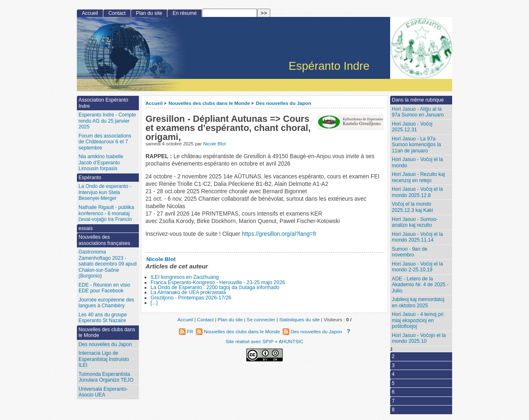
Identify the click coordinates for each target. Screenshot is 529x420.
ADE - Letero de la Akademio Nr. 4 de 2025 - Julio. (420, 285)
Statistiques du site (300, 319)
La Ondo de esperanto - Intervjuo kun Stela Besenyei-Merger (105, 192)
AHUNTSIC (291, 341)
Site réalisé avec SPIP (250, 341)
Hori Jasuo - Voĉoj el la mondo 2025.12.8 (417, 192)
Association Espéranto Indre (103, 103)
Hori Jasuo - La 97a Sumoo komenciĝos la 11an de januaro (416, 145)
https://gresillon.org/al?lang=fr (279, 234)
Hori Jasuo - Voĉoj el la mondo (417, 163)
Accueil (154, 103)
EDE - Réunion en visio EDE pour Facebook (104, 288)
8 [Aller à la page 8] (393, 410)
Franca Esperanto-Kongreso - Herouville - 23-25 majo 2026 (218, 282)
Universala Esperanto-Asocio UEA (103, 392)
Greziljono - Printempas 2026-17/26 (191, 298)
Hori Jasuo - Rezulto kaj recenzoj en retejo (418, 177)
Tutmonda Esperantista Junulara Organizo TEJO (106, 377)
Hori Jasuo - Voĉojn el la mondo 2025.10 (419, 338)
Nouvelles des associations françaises (104, 240)
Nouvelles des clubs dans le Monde (209, 103)
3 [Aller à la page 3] (393, 365)
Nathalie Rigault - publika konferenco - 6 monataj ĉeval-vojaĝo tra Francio (106, 213)
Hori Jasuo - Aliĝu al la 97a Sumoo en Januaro (418, 112)
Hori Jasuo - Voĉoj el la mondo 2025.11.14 (417, 237)
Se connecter (261, 319)
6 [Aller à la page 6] (393, 392)
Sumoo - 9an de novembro (410, 252)
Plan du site (149, 13)
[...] (154, 303)
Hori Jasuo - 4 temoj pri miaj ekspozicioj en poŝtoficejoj (418, 320)
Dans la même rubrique (418, 100)
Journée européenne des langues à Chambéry (106, 303)
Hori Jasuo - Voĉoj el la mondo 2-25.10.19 (417, 267)
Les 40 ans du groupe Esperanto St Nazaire (103, 318)
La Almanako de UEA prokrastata (188, 292)
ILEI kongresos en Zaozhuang (185, 277)
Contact (117, 13)
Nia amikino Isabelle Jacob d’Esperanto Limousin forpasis (101, 163)
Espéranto (90, 178)
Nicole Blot (214, 144)
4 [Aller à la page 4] (393, 374)
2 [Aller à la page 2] (393, 356)
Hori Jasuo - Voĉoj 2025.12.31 (412, 127)
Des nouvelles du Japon (284, 103)
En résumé (184, 13)
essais (86, 228)
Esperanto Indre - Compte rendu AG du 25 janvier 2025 (107, 121)
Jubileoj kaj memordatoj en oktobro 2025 (418, 303)
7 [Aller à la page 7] (393, 401)
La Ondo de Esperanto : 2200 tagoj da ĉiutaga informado (215, 287)
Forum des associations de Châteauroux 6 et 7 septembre (105, 142)
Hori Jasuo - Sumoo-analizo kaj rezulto (415, 222)
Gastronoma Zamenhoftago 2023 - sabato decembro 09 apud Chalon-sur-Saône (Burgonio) (108, 264)
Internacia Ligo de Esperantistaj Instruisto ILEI (104, 359)
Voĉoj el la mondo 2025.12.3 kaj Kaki (412, 207)
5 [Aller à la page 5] (393, 383)
